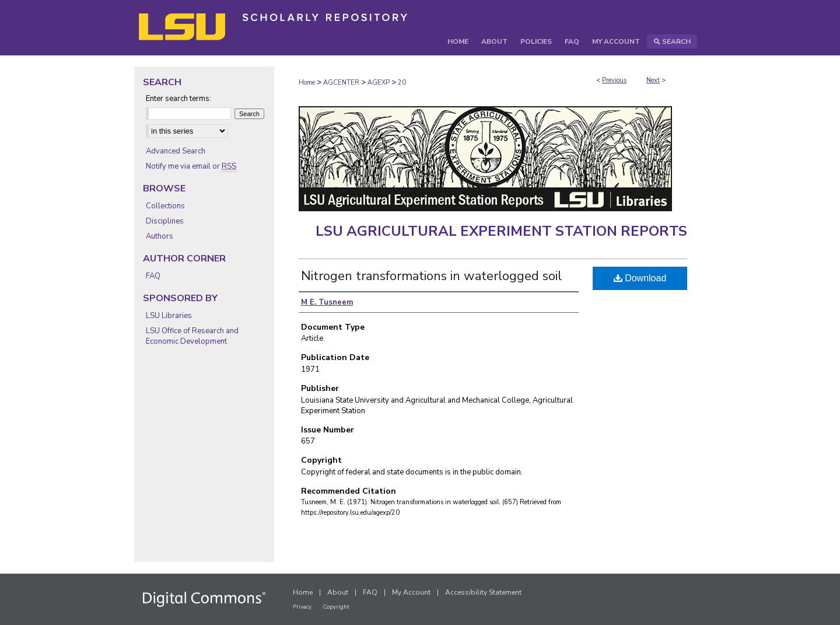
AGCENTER (341, 83)
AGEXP (379, 83)
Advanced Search (176, 151)
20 (402, 83)
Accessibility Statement (483, 592)
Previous (614, 80)
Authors (160, 236)
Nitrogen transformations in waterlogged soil (431, 276)
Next (653, 80)
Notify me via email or (191, 166)
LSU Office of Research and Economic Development (192, 336)
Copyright (336, 607)
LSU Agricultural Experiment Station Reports (501, 231)
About (338, 592)
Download (640, 278)
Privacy (302, 607)
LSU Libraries (169, 316)
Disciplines (165, 221)
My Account (411, 592)
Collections (165, 206)
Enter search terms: (178, 99)
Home (307, 83)
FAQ (153, 276)
